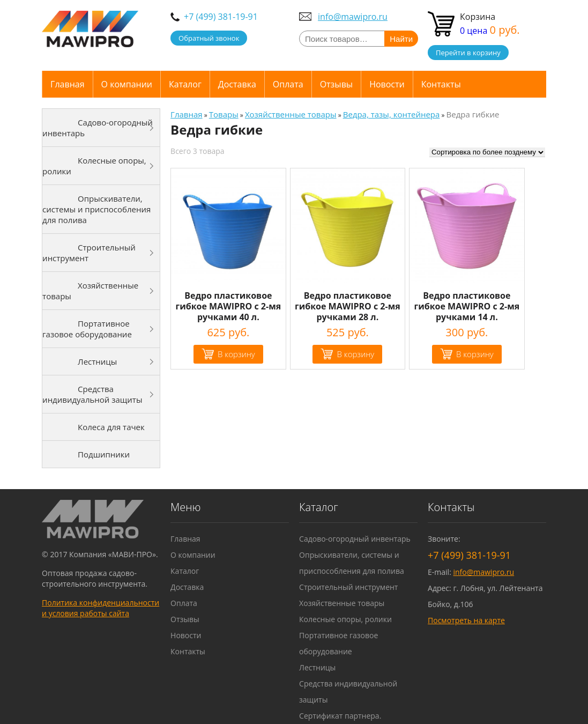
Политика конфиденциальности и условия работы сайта (101, 608)
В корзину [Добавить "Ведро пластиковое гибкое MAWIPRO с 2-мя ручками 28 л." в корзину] (355, 354)
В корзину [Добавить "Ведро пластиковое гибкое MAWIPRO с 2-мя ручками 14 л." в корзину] (475, 354)
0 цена (490, 31)
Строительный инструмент (89, 253)
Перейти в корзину (468, 53)
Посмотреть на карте (466, 620)
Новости (387, 84)
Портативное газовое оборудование (87, 329)
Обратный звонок (209, 38)
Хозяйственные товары (90, 291)
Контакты (441, 84)
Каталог (185, 84)
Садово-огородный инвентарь (98, 128)
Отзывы (336, 84)
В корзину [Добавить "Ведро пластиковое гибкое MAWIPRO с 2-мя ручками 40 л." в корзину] (236, 354)
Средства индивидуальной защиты (92, 394)
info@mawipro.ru (353, 17)
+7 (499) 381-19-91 (221, 17)
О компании (127, 84)
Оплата (288, 84)
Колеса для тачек (111, 427)
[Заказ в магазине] (487, 152)
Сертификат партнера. (340, 716)
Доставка (237, 84)
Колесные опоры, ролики (94, 166)
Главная (67, 84)
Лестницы (97, 361)
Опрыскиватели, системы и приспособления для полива (96, 209)
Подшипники (104, 454)
